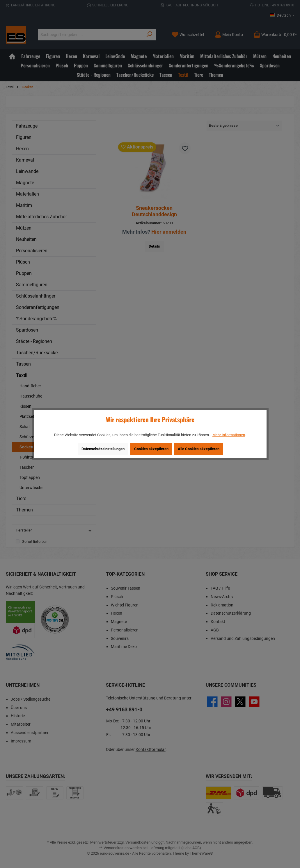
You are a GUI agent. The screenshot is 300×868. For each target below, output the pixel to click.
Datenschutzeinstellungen (103, 449)
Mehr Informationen (229, 435)
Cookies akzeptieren (151, 449)
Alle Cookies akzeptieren (199, 449)
